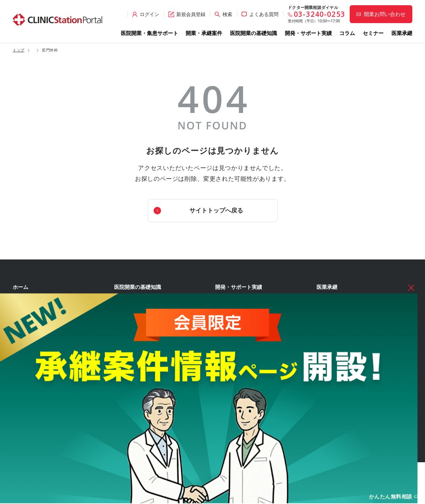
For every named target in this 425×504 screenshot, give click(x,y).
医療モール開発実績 (242, 316)
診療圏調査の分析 (139, 356)
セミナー (373, 33)
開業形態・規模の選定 (143, 330)
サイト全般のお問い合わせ (350, 352)
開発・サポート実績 (308, 33)
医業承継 (402, 33)
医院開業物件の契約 (141, 395)
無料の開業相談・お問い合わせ (355, 325)
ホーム (21, 287)
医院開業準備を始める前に (148, 303)
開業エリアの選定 (139, 343)
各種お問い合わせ (337, 309)
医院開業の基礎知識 (254, 33)
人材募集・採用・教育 (143, 421)
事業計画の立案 (136, 382)
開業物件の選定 (136, 369)
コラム (347, 33)
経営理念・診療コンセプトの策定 (154, 316)
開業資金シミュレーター (244, 373)
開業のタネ (228, 395)
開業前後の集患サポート (44, 325)
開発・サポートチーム (42, 338)
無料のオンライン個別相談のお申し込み (363, 338)
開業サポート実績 (240, 303)
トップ (18, 50)
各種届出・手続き (139, 435)
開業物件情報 (28, 360)
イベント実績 (235, 330)
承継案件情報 (28, 388)
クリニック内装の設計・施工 (150, 408)
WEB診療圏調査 (234, 351)
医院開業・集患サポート (149, 33)
